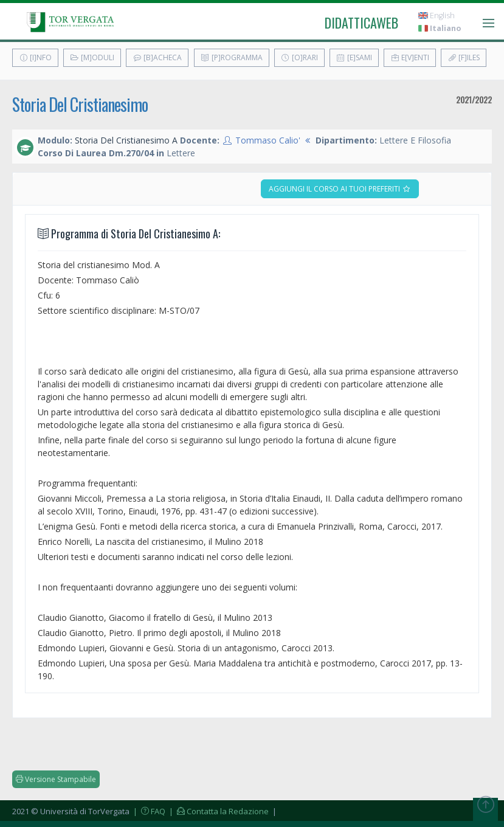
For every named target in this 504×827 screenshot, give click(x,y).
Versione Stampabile (56, 779)
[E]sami (354, 57)
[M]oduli (92, 57)
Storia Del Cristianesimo (80, 104)
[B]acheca (157, 57)
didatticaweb (361, 22)
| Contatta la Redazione (218, 811)
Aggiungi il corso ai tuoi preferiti (340, 189)
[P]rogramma (232, 57)
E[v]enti (410, 57)
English (437, 16)
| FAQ (148, 811)
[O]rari (299, 57)
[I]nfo (35, 57)
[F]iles (464, 57)
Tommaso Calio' (268, 140)
